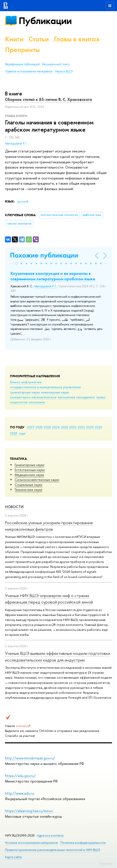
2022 (73, 427)
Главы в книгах (77, 39)
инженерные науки (55, 392)
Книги (14, 39)
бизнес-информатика (26, 382)
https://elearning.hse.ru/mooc (29, 811)
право (101, 397)
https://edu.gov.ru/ (20, 776)
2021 (81, 427)
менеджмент (86, 397)
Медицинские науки (29, 475)
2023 (64, 427)
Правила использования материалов (29, 71)
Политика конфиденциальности (83, 843)
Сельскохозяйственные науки (37, 480)
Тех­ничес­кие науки (28, 490)
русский (23, 202)
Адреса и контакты (50, 835)
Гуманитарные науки (29, 465)
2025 (47, 427)
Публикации (45, 21)
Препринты (22, 50)
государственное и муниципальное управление (45, 387)
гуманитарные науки (25, 392)
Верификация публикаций (22, 64)
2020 (90, 427)
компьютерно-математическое (33, 397)
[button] (16, 263)
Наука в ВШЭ (64, 71)
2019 (98, 427)
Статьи (39, 39)
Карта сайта (13, 857)
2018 (14, 433)
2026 (39, 427)
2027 (31, 427)
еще (22, 433)
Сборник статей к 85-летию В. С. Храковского (49, 99)
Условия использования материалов (31, 843)
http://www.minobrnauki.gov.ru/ (30, 758)
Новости (14, 507)
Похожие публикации (44, 255)
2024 (56, 427)
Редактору (106, 863)
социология (19, 402)
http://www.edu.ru (19, 793)
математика (66, 397)
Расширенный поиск (56, 64)
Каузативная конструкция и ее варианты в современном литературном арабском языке (53, 276)
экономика (37, 402)
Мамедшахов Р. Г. (16, 144)
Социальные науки (28, 485)
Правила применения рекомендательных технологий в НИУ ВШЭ (53, 850)
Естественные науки (30, 470)
